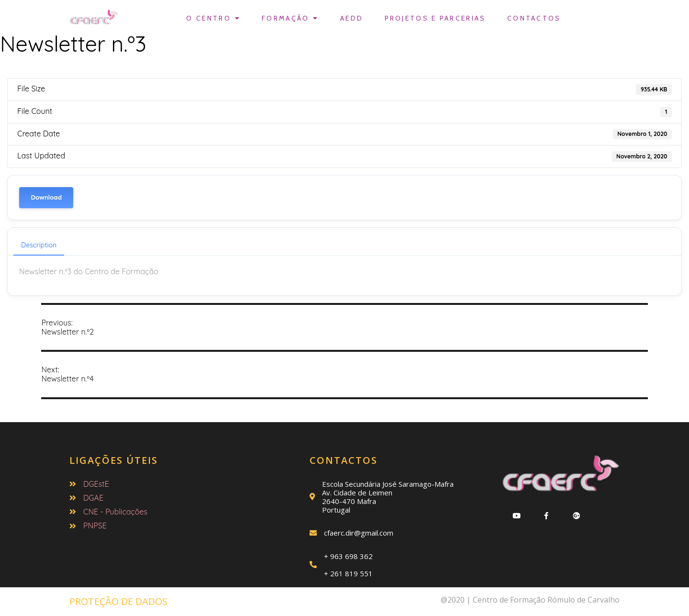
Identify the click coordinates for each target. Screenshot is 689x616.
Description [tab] (39, 245)
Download (46, 197)
